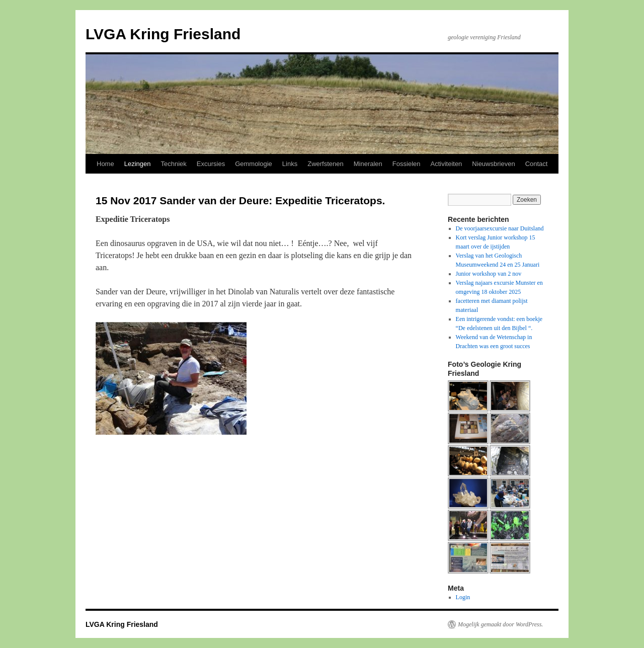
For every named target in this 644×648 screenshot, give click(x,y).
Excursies (211, 164)
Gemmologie (254, 164)
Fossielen (407, 164)
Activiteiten (446, 164)
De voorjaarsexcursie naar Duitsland (500, 228)
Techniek (173, 164)
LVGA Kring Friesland (163, 34)
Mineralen (368, 164)
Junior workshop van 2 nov (489, 274)
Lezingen (138, 164)
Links (290, 164)
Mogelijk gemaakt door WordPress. (500, 624)
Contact (537, 164)
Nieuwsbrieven (493, 164)
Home (105, 164)
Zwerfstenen (326, 164)
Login (463, 597)
